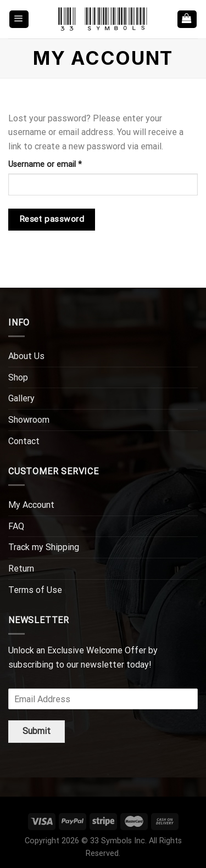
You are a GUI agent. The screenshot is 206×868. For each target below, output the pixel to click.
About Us (26, 356)
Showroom (29, 420)
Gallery (21, 398)
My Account (31, 505)
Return (21, 569)
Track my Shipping (44, 547)
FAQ (16, 526)
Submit (37, 731)
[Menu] (19, 19)
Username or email (60, 164)
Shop (18, 377)
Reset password (52, 219)
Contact (24, 441)
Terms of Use (35, 590)
